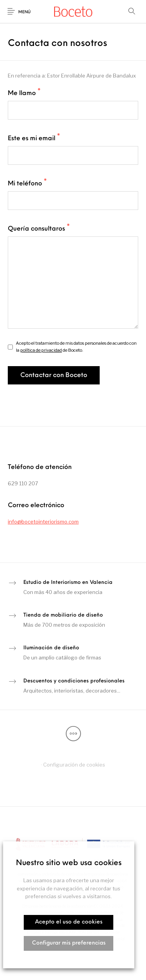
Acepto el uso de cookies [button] (69, 922)
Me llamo (24, 93)
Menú (25, 12)
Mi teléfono (27, 183)
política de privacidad (41, 350)
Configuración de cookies (74, 765)
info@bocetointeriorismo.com (43, 522)
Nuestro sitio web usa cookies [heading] (69, 863)
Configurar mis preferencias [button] (69, 943)
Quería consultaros (39, 229)
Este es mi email (34, 138)
